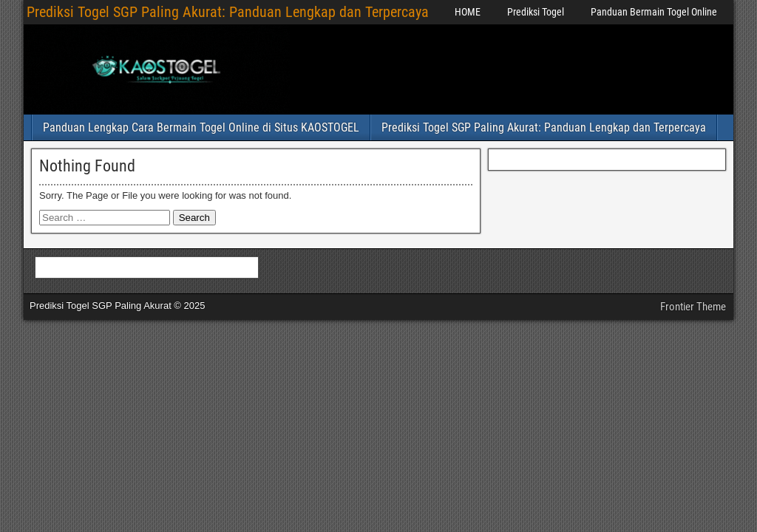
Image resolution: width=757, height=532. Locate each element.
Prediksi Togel (536, 12)
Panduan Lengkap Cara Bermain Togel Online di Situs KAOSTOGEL (201, 127)
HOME (468, 12)
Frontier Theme (693, 307)
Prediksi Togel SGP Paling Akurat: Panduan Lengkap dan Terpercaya (228, 12)
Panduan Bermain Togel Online (654, 12)
